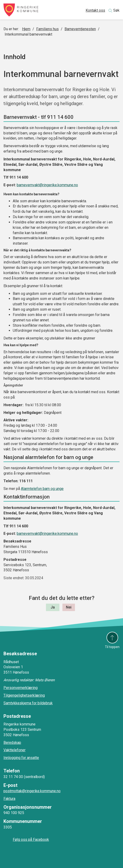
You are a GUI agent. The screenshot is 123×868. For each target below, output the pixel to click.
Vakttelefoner (15, 750)
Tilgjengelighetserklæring (24, 695)
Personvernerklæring (21, 688)
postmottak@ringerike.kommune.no (32, 791)
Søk (116, 10)
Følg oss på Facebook (31, 840)
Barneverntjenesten (80, 29)
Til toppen (112, 647)
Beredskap (12, 743)
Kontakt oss (95, 10)
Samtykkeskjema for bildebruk (28, 703)
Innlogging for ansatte (21, 758)
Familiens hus (47, 29)
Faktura (9, 799)
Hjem (26, 29)
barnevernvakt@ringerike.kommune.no (47, 185)
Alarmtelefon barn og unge (42, 489)
